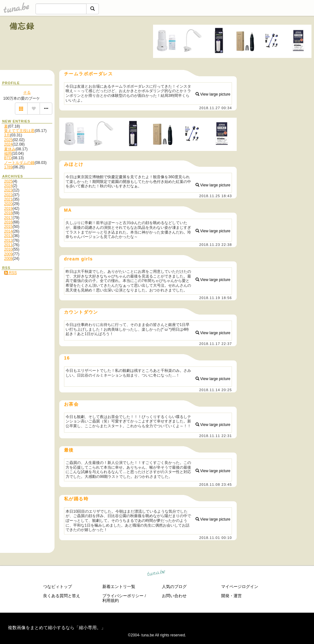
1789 (8, 167)
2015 (8, 227)
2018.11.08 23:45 (216, 485)
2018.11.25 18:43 (216, 196)
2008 (8, 259)
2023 (8, 190)
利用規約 (111, 600)
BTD (8, 158)
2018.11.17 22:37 (216, 344)
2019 (8, 209)
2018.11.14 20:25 (216, 390)
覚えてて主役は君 (19, 131)
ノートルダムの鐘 (19, 163)
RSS (10, 273)
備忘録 (22, 26)
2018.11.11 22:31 (216, 436)
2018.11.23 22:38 (216, 245)
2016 (8, 222)
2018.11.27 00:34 (216, 108)
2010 (8, 249)
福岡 (8, 153)
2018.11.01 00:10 (216, 538)
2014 (8, 231)
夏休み (10, 149)
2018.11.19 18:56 (216, 298)
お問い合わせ (174, 596)
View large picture (213, 94)
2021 (8, 199)
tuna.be (156, 574)
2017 (8, 218)
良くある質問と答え (62, 596)
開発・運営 (231, 596)
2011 (8, 245)
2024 (8, 144)
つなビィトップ (58, 587)
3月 (7, 135)
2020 (8, 204)
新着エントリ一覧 (119, 587)
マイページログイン (240, 587)
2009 (8, 254)
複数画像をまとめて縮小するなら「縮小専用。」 (57, 628)
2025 (8, 140)
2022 (8, 195)
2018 (8, 213)
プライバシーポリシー (123, 596)
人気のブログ (174, 587)
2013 (8, 236)
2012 (8, 241)
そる (27, 92)
